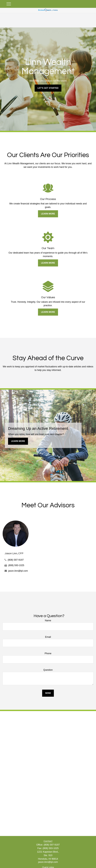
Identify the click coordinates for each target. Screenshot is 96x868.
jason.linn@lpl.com (18, 571)
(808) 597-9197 (16, 560)
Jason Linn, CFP (14, 553)
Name (48, 620)
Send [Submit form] (48, 693)
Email (48, 637)
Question (48, 670)
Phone (48, 653)
